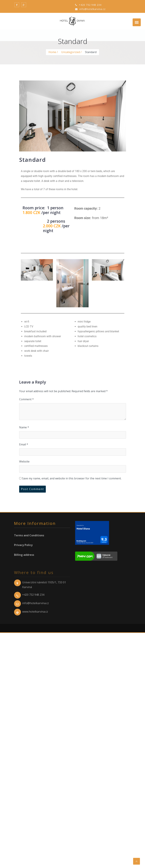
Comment (26, 399)
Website (24, 461)
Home (52, 52)
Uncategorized (71, 52)
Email (24, 444)
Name (24, 427)
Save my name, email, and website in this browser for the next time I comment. (72, 478)
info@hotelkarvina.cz (90, 9)
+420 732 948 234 (88, 5)
